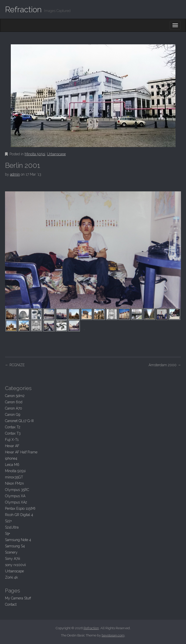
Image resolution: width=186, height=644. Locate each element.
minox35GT (14, 477)
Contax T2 (13, 427)
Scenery (11, 552)
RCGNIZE (15, 365)
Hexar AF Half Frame (21, 452)
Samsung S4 (15, 546)
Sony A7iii (13, 559)
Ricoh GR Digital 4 (19, 515)
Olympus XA (15, 496)
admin (15, 174)
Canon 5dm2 (15, 396)
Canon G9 (13, 415)
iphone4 (11, 458)
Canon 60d (14, 402)
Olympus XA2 (16, 502)
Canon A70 (14, 408)
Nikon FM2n (14, 483)
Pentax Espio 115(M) (20, 508)
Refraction (23, 9)
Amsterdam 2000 (165, 365)
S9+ (8, 534)
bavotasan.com (113, 635)
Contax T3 (13, 433)
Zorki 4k (11, 577)
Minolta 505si (35, 154)
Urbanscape (56, 154)
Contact (11, 604)
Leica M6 (12, 465)
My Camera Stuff (18, 598)
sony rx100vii (15, 565)
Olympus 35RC (17, 490)
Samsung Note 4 (18, 540)
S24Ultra (12, 527)
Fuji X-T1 (12, 440)
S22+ (8, 521)
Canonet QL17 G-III (19, 421)
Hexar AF (12, 446)
